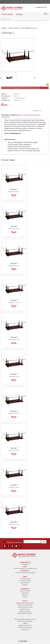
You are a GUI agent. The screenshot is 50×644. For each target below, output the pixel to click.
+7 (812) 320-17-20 (41, 7)
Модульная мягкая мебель (23, 619)
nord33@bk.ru (25, 564)
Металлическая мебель (25, 621)
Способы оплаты (25, 579)
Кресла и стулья (25, 609)
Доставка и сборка (25, 581)
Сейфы (25, 623)
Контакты (25, 595)
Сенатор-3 (14, 189)
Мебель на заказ (25, 611)
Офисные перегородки (25, 627)
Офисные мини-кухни (25, 625)
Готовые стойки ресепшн (25, 607)
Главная (4, 28)
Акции (25, 597)
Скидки (19, 14)
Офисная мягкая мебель (25, 613)
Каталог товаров (7, 14)
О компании (25, 593)
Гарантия (25, 585)
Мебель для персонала (25, 605)
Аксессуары (25, 629)
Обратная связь (25, 591)
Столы (22, 28)
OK (44, 542)
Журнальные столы (31, 28)
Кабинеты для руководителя (25, 603)
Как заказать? (25, 583)
